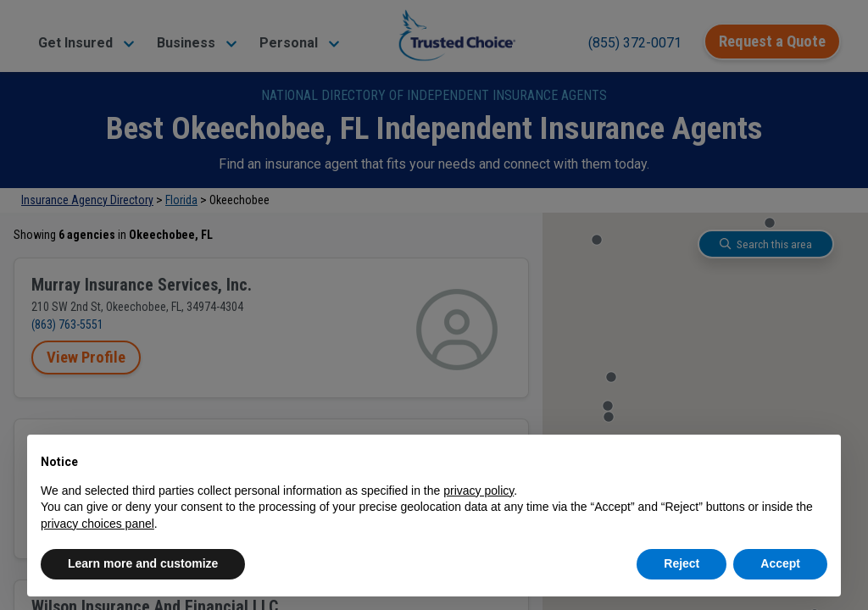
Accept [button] (780, 563)
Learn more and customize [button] (143, 563)
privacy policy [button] (479, 491)
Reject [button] (682, 563)
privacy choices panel (97, 524)
